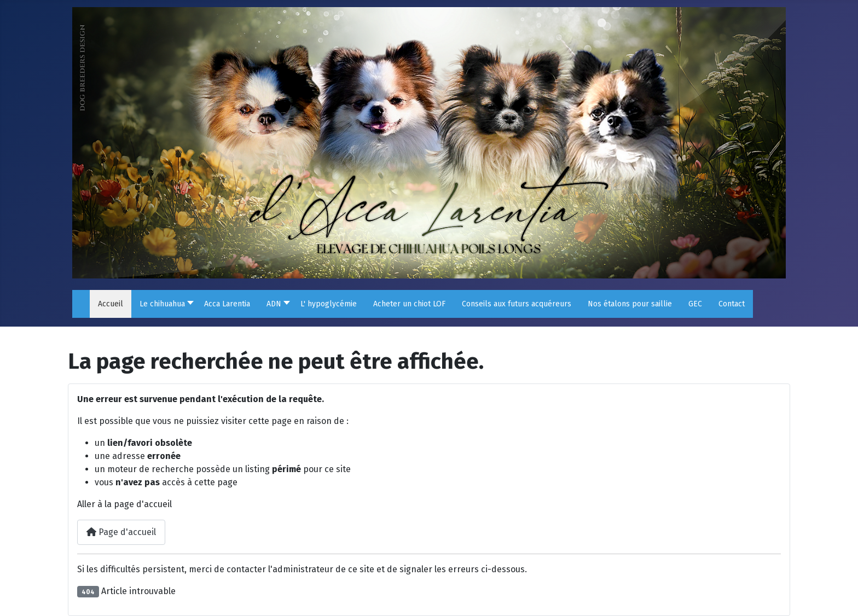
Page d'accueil (121, 532)
